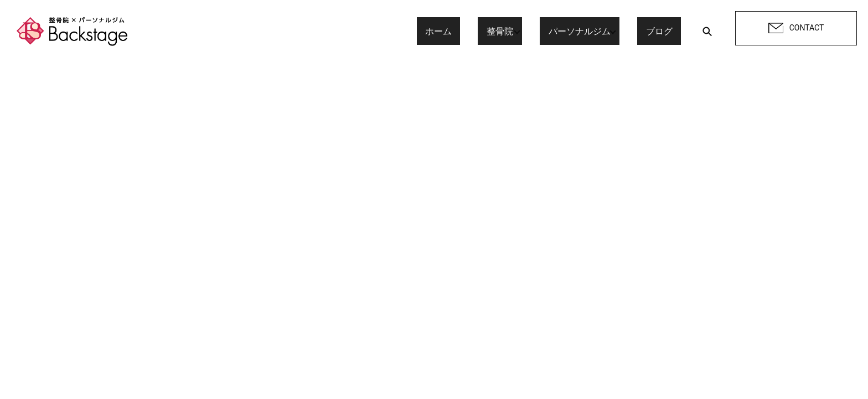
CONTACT (796, 28)
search (707, 31)
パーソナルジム (588, 31)
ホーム (464, 31)
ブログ (668, 31)
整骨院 (508, 31)
